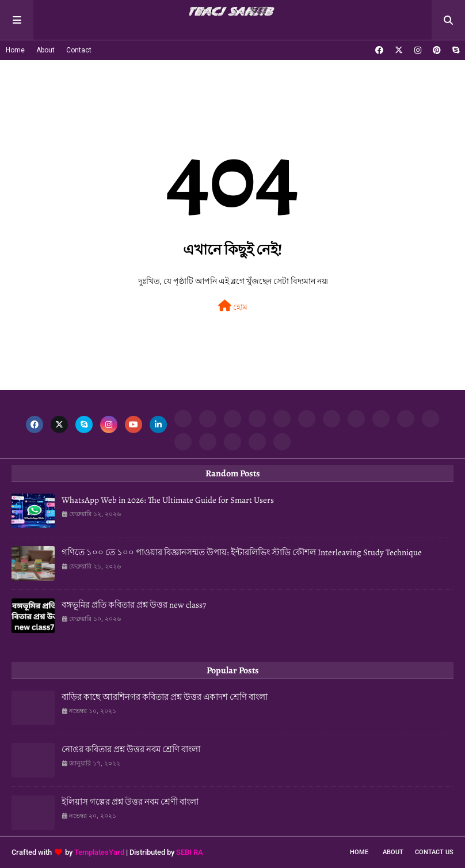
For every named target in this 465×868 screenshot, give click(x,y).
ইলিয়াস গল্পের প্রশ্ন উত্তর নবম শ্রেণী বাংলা (130, 802)
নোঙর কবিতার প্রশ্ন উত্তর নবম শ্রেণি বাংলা (131, 749)
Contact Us (434, 852)
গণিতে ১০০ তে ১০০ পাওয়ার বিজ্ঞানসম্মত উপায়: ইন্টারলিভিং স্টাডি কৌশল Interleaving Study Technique (242, 552)
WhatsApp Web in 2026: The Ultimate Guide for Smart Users (168, 500)
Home (15, 50)
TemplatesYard (99, 852)
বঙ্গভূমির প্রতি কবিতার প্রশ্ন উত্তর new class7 (134, 605)
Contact (79, 50)
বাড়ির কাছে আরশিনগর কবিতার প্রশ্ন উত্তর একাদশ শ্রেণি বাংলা (165, 697)
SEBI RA (190, 852)
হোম (233, 306)
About (45, 50)
